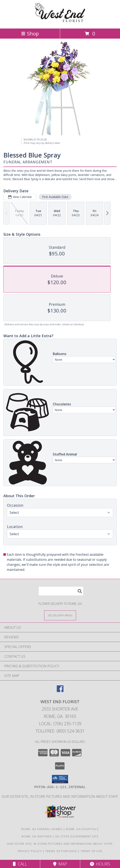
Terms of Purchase (61, 851)
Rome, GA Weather (37, 836)
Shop (30, 33)
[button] (60, 779)
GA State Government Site (77, 836)
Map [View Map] (60, 864)
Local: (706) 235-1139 (60, 724)
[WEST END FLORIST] (60, 22)
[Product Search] (61, 591)
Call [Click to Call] (20, 864)
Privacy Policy (30, 851)
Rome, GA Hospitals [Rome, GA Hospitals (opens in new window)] (82, 829)
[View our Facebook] (60, 691)
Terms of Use (92, 851)
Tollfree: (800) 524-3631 (60, 731)
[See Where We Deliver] (60, 615)
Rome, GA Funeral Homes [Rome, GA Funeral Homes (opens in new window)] (42, 829)
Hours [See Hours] (100, 864)
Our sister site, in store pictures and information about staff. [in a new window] (60, 796)
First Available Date (55, 197)
